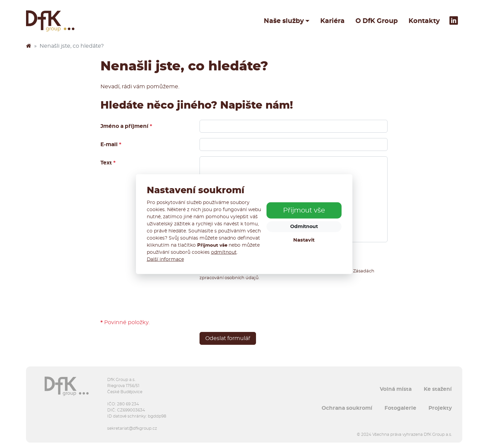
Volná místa (396, 389)
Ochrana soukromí (347, 408)
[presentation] (251, 300)
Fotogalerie (400, 408)
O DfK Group (377, 21)
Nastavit (304, 240)
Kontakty (424, 21)
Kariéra (332, 21)
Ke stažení (438, 389)
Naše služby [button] (284, 21)
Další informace (165, 259)
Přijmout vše (304, 210)
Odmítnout (304, 227)
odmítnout (224, 252)
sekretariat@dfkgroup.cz (132, 428)
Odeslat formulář (228, 338)
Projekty (440, 408)
